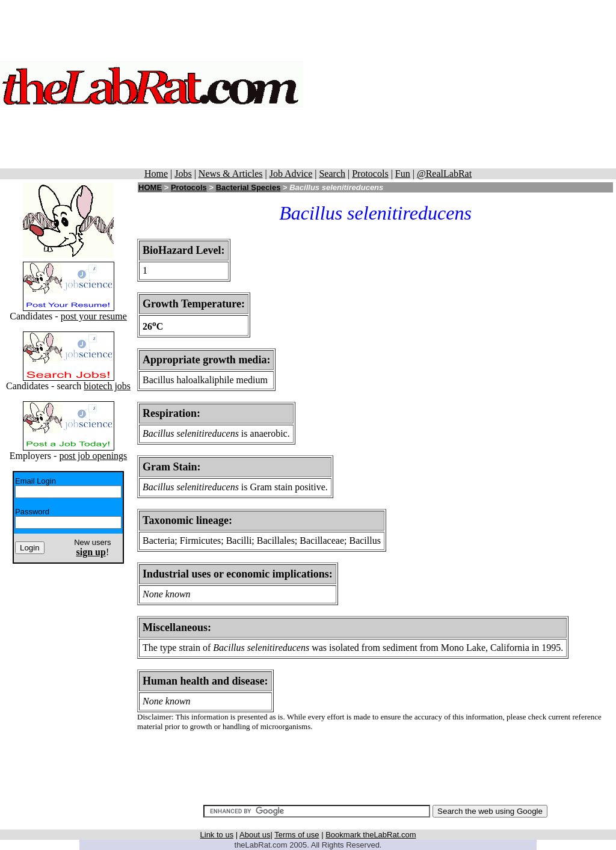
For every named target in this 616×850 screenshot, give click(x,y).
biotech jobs (107, 386)
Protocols (370, 174)
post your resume (94, 316)
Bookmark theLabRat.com (371, 835)
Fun (403, 174)
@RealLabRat (444, 174)
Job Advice (291, 174)
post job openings (93, 456)
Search (332, 174)
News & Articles (231, 174)
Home (156, 174)
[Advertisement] (460, 84)
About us (255, 835)
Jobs (183, 174)
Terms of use (297, 835)
